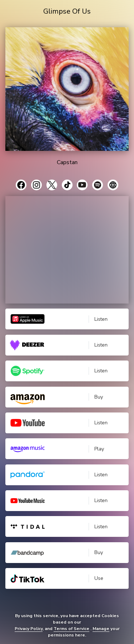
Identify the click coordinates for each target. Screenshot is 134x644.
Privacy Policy (29, 629)
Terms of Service (71, 629)
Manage (101, 629)
